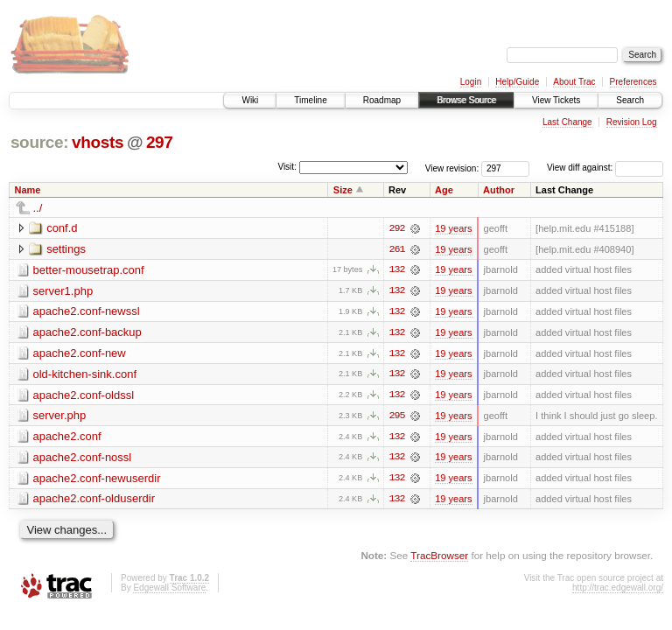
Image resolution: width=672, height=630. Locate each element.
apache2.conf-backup (87, 333)
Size (343, 190)
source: (39, 142)
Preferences (633, 82)
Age (444, 190)
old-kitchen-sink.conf (85, 375)
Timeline (310, 100)
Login (471, 82)
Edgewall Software (169, 590)
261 (396, 249)
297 (160, 142)
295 (396, 417)
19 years (453, 228)
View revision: (452, 168)
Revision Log (632, 122)
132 (396, 270)
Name (28, 190)
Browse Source (466, 100)
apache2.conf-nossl (83, 459)
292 (396, 228)
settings (66, 249)
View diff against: (605, 168)
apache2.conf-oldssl (84, 396)
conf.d (62, 228)
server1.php (63, 291)
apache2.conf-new (80, 354)
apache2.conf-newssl (87, 312)
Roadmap (382, 100)
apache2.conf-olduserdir (94, 501)
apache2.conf (67, 438)
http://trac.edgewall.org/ (618, 590)
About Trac (574, 82)
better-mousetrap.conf (89, 270)
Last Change (567, 122)
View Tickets (556, 100)
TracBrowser (439, 558)
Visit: (287, 167)
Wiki (250, 100)
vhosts (98, 142)
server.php (60, 417)
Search (630, 100)
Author (499, 190)
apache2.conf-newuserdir (97, 480)
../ (38, 208)
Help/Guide (517, 82)
